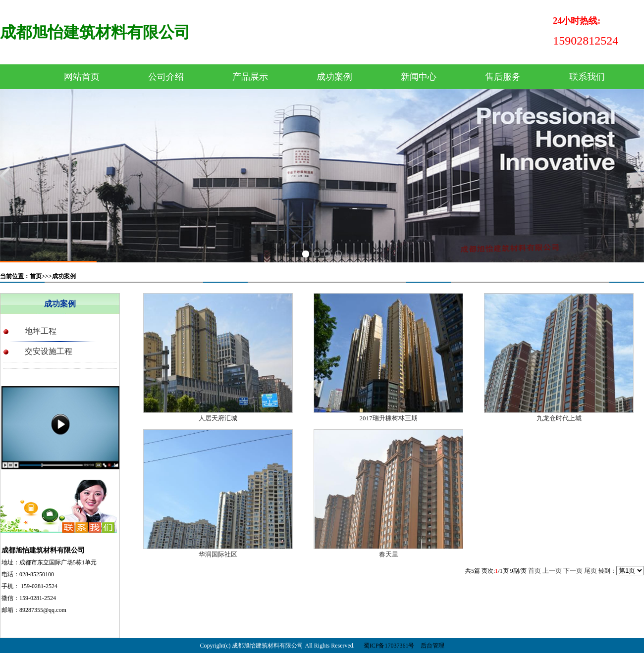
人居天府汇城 (218, 418)
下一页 (573, 571)
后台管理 (432, 646)
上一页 (552, 571)
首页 (535, 571)
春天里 (389, 554)
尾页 (590, 571)
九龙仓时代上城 (559, 418)
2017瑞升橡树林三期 (389, 418)
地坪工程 (41, 331)
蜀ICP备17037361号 (389, 646)
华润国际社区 (218, 554)
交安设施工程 (49, 351)
